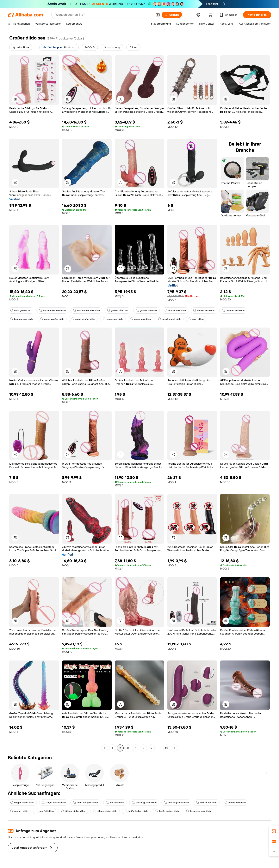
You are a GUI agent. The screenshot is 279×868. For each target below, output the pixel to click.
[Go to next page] (174, 748)
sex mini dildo (115, 803)
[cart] (211, 15)
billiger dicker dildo (73, 811)
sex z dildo (196, 319)
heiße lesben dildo (136, 811)
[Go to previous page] (105, 748)
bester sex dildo (207, 803)
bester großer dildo (144, 803)
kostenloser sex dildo (52, 310)
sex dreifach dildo (170, 319)
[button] (158, 15)
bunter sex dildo (175, 310)
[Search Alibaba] (104, 15)
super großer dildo (52, 319)
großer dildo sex (118, 310)
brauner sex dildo (233, 310)
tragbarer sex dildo (198, 811)
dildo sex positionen (86, 803)
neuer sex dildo (113, 319)
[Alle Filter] (21, 47)
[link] (274, 831)
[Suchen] (172, 15)
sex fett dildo (19, 811)
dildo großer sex (21, 310)
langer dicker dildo (22, 803)
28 (167, 748)
